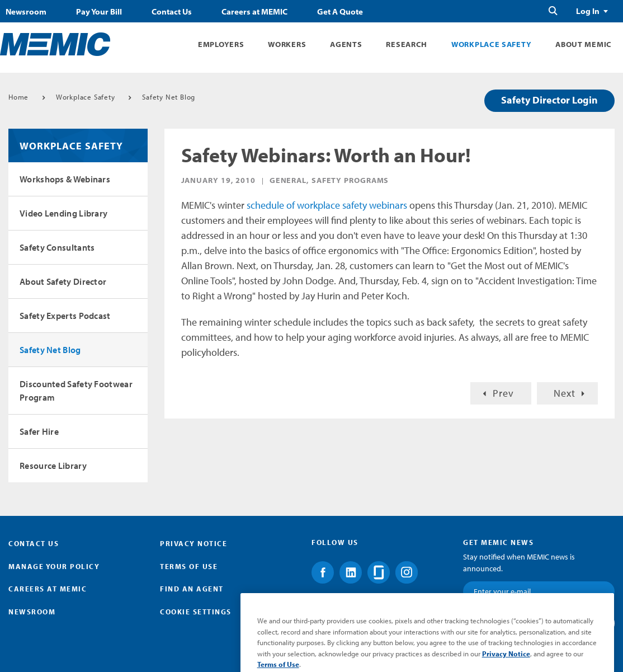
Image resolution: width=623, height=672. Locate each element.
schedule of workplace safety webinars (327, 205)
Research (407, 44)
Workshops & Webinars (65, 179)
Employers (221, 44)
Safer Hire (39, 431)
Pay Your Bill (99, 12)
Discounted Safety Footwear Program (76, 391)
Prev (503, 393)
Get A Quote (340, 12)
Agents (346, 44)
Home (18, 97)
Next (565, 393)
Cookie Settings (196, 612)
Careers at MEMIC (254, 12)
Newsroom (26, 12)
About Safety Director (63, 281)
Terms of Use (189, 566)
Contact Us (172, 12)
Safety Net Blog (169, 97)
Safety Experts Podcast (65, 316)
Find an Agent (192, 589)
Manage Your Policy (54, 566)
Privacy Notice (193, 543)
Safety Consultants (57, 247)
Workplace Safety (491, 44)
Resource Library (53, 466)
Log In (588, 11)
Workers (287, 44)
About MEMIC (584, 44)
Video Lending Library (63, 213)
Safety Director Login (549, 100)
